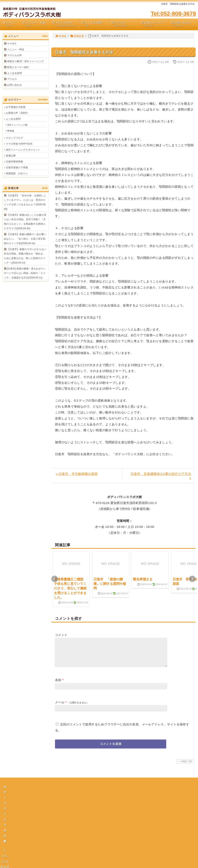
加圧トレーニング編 (17, 125)
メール (60, 707)
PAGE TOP (185, 766)
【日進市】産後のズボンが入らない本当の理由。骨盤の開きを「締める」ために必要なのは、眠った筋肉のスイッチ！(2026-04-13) (25, 256)
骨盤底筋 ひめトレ (17, 173)
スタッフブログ (14, 138)
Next (192, 579)
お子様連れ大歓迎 (16, 107)
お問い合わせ (184, 24)
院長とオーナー (154, 24)
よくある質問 (95, 24)
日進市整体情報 (14, 162)
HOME (61, 36)
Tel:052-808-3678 (173, 14)
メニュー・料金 (36, 24)
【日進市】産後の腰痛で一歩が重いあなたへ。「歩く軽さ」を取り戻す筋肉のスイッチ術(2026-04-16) (25, 239)
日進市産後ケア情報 (17, 168)
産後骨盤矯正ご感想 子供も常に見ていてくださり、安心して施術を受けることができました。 (70, 588)
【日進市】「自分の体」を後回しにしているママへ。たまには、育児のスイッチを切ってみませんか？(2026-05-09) (25, 202)
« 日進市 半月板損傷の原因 (77, 474)
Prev (55, 579)
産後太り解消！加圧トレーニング (25, 61)
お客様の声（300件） (18, 113)
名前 (58, 685)
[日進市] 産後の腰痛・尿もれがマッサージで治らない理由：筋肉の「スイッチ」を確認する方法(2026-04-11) (25, 273)
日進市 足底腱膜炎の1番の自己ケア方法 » (161, 476)
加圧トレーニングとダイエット (23, 150)
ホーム (11, 24)
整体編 (10, 131)
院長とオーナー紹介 (18, 67)
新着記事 (77, 36)
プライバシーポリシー (100, 830)
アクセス (125, 24)
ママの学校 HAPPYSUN (19, 144)
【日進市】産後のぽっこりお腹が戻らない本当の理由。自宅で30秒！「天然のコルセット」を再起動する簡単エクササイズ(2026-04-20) (25, 222)
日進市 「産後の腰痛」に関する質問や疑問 (110, 584)
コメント (61, 635)
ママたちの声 (66, 24)
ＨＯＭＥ (12, 44)
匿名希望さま (143, 579)
